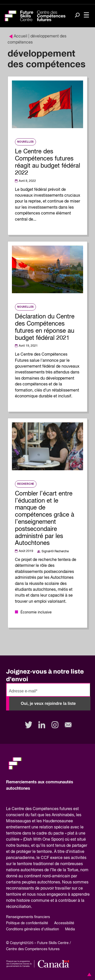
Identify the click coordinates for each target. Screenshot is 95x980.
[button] (88, 974)
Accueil (18, 36)
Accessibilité (64, 923)
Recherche (26, 484)
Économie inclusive (36, 612)
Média (70, 929)
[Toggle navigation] (86, 15)
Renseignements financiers (28, 917)
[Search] (77, 16)
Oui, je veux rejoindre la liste (48, 703)
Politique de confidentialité (27, 923)
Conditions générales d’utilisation (33, 929)
